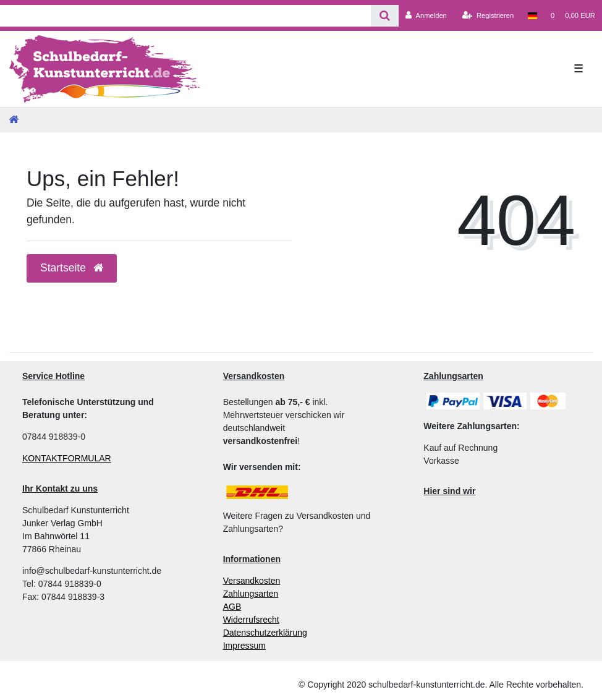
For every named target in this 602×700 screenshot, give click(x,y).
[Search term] (185, 16)
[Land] (532, 15)
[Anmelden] (426, 15)
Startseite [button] (72, 268)
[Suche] (385, 16)
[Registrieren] (488, 15)
